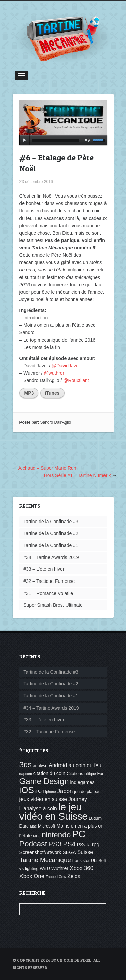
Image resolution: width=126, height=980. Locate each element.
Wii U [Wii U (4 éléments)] (45, 869)
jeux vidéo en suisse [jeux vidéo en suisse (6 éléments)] (43, 799)
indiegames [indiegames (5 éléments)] (82, 782)
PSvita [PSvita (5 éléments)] (83, 845)
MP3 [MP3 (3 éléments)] (37, 836)
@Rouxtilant (76, 380)
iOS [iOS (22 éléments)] (27, 790)
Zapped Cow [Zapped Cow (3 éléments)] (56, 877)
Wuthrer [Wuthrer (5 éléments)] (60, 868)
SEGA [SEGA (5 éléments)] (69, 852)
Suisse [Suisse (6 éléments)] (85, 852)
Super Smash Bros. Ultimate (53, 605)
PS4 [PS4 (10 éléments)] (69, 844)
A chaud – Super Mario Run (47, 468)
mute (86, 140)
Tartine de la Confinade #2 (51, 533)
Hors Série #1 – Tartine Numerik (77, 475)
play (24, 140)
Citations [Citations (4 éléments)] (75, 774)
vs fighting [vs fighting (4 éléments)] (29, 869)
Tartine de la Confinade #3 (51, 522)
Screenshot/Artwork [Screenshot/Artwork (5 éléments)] (40, 852)
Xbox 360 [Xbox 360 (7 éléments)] (81, 868)
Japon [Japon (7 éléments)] (65, 791)
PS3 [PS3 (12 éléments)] (55, 844)
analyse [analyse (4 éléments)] (40, 766)
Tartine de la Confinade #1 (51, 545)
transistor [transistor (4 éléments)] (81, 861)
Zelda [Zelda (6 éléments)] (74, 876)
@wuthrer (54, 373)
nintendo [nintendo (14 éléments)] (56, 835)
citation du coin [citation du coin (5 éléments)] (49, 773)
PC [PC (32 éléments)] (79, 834)
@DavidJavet (66, 366)
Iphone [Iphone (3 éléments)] (51, 792)
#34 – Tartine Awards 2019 (51, 557)
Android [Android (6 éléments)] (58, 765)
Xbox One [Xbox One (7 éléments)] (32, 876)
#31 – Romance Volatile (48, 593)
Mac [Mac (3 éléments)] (33, 826)
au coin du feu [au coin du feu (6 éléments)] (85, 765)
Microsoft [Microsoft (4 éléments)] (47, 826)
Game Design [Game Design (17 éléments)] (44, 781)
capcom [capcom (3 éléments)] (26, 774)
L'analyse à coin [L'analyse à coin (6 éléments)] (38, 809)
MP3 (29, 393)
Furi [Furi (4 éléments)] (101, 774)
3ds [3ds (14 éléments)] (26, 765)
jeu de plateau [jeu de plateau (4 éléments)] (87, 792)
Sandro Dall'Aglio (56, 422)
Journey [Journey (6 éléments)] (78, 799)
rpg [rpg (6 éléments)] (96, 844)
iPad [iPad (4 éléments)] (39, 792)
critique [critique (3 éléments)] (90, 774)
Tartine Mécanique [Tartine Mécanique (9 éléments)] (45, 860)
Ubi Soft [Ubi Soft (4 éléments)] (99, 861)
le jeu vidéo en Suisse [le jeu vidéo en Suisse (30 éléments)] (54, 812)
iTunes (52, 393)
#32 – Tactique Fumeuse (49, 581)
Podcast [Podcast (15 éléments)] (33, 844)
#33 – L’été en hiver (44, 569)
